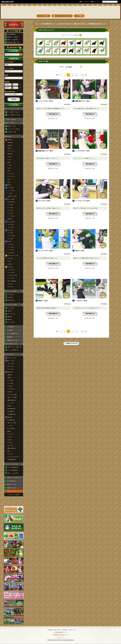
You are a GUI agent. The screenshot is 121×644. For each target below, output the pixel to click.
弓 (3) (9, 179)
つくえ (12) (10, 434)
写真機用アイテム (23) (12, 340)
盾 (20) (9, 185)
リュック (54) (11, 273)
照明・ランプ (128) (12, 397)
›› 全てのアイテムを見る (14, 495)
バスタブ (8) (10, 389)
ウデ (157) (10, 230)
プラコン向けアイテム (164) (11, 464)
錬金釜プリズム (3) (11, 484)
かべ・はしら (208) (12, 395)
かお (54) (10, 264)
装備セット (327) (12, 126)
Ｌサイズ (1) (10, 369)
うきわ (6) (10, 284)
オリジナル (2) (11, 322)
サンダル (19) (11, 253)
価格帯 (6, 75)
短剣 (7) (9, 148)
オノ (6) (9, 160)
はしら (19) (10, 445)
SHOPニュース (112, 16)
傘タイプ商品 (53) (12, 281)
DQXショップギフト (12, 491)
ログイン (14, 25)
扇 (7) (9, 171)
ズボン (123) (10, 224)
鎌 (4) (9, 182)
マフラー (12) (11, 278)
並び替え (62, 67)
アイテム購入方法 (46, 24)
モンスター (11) (11, 314)
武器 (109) (10, 140)
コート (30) (10, 213)
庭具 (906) (10, 417)
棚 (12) (9, 431)
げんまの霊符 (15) (11, 481)
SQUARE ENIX (8, 2)
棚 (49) (9, 378)
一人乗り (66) (11, 295)
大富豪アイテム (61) (12, 488)
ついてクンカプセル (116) (11, 305)
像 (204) (9, 406)
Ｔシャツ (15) (11, 216)
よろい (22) (10, 210)
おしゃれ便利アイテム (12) (14, 115)
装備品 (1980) (8, 136)
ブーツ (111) (10, 244)
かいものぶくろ (112, 9)
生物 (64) (10, 319)
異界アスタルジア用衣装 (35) (14, 347)
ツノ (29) (10, 193)
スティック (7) (11, 151)
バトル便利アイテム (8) (13, 112)
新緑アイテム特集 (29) (12, 40)
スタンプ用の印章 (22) (12, 334)
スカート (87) (11, 227)
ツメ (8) (9, 165)
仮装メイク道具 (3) (11, 119)
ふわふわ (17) (11, 270)
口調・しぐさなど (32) (13, 473)
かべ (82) (10, 443)
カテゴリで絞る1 (9, 62)
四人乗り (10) (11, 300)
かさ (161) (10, 267)
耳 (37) (9, 261)
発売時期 (7, 82)
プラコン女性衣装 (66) (13, 470)
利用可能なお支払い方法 (96, 24)
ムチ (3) (9, 168)
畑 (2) (9, 451)
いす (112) (10, 386)
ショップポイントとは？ (64, 24)
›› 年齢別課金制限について (60, 632)
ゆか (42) (10, 440)
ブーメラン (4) (11, 176)
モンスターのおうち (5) (13, 457)
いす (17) (10, 437)
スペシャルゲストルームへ (14, 501)
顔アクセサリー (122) (13, 256)
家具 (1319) (10, 372)
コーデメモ (112, 12)
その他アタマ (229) (12, 196)
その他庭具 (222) (12, 460)
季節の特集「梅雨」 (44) (13, 42)
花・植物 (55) (11, 412)
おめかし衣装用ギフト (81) (11, 344)
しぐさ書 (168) (10, 327)
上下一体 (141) (11, 202)
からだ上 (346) (11, 199)
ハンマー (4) (10, 174)
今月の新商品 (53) (11, 34)
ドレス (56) (10, 205)
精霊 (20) (10, 317)
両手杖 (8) (10, 154)
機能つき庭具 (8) (11, 448)
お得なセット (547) (9, 123)
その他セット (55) (12, 132)
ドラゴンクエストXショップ (60, 9)
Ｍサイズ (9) (10, 366)
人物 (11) (10, 311)
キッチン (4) (10, 403)
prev (57, 75)
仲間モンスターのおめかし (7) (14, 478)
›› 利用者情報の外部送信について (60, 635)
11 (82, 75)
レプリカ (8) (10, 308)
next (86, 75)
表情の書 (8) (10, 337)
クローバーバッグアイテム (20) (12, 109)
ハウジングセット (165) (13, 129)
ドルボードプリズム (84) (10, 291)
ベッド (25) (10, 380)
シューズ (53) (11, 247)
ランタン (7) (10, 287)
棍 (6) (9, 162)
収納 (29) (10, 375)
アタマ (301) (10, 188)
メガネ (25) (10, 258)
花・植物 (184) (11, 420)
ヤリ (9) (9, 157)
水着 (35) (10, 219)
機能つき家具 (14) (12, 400)
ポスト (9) (10, 454)
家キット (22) (11, 361)
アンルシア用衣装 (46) (13, 350)
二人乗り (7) (10, 297)
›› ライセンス (60, 637)
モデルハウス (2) (11, 358)
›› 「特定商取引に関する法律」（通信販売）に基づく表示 (60, 630)
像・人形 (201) (11, 428)
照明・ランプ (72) (12, 423)
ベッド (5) (10, 426)
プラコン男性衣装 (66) (13, 467)
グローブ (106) (11, 236)
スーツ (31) (10, 208)
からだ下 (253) (11, 222)
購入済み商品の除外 (10, 92)
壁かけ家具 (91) (11, 409)
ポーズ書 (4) (10, 330)
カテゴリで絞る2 (9, 69)
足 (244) (9, 241)
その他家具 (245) (12, 414)
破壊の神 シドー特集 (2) (13, 37)
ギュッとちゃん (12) (12, 275)
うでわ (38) (10, 233)
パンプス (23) (11, 250)
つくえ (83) (10, 383)
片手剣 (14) (10, 143)
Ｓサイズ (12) (11, 363)
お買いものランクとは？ (80, 24)
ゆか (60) (10, 392)
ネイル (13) (10, 239)
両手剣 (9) (10, 145)
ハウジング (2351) (9, 354)
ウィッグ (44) (11, 191)
